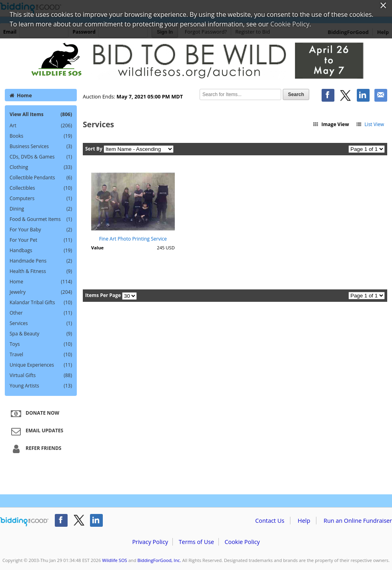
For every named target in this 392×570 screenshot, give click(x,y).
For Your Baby (41, 230)
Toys (41, 344)
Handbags (41, 251)
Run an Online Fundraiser (358, 521)
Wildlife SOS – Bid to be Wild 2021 (196, 61)
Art (41, 126)
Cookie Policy (242, 542)
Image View (331, 124)
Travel (41, 355)
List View (370, 124)
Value (97, 248)
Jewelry (41, 292)
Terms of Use (196, 542)
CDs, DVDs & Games (41, 157)
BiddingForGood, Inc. (159, 560)
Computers (41, 199)
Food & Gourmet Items (41, 219)
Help (304, 521)
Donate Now (34, 413)
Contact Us (270, 521)
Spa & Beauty (41, 334)
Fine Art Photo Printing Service (133, 239)
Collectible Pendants (41, 178)
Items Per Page (103, 295)
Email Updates (36, 431)
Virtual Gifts (41, 375)
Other (41, 313)
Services (41, 323)
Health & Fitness (41, 271)
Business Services (41, 147)
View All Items (41, 114)
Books (41, 136)
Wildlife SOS (114, 560)
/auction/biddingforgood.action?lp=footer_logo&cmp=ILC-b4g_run (24, 522)
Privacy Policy (150, 542)
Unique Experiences (41, 365)
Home (21, 95)
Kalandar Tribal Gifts (41, 303)
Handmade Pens (41, 261)
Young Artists (41, 386)
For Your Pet (41, 240)
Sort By (94, 149)
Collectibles (41, 188)
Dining (41, 209)
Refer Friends (35, 449)
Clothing (41, 167)
